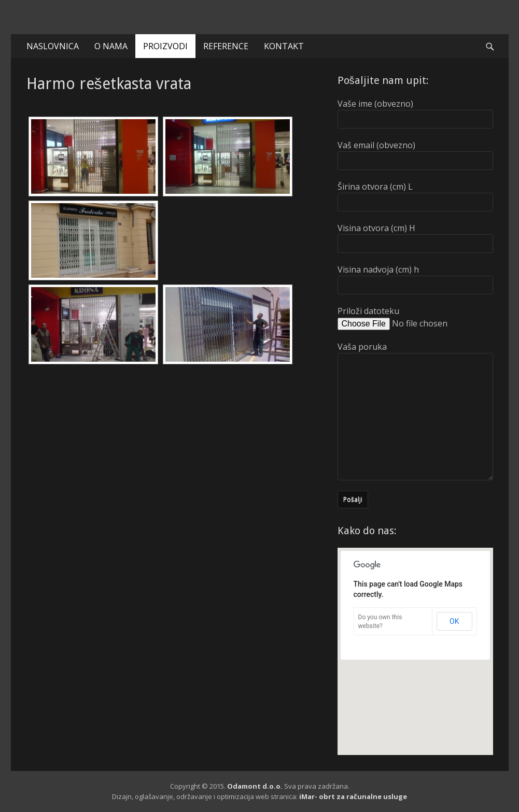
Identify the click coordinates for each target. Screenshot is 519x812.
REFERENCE (226, 46)
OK (454, 621)
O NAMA (111, 46)
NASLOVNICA (53, 46)
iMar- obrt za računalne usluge (353, 796)
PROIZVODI (165, 46)
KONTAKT (284, 46)
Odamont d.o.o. (255, 786)
